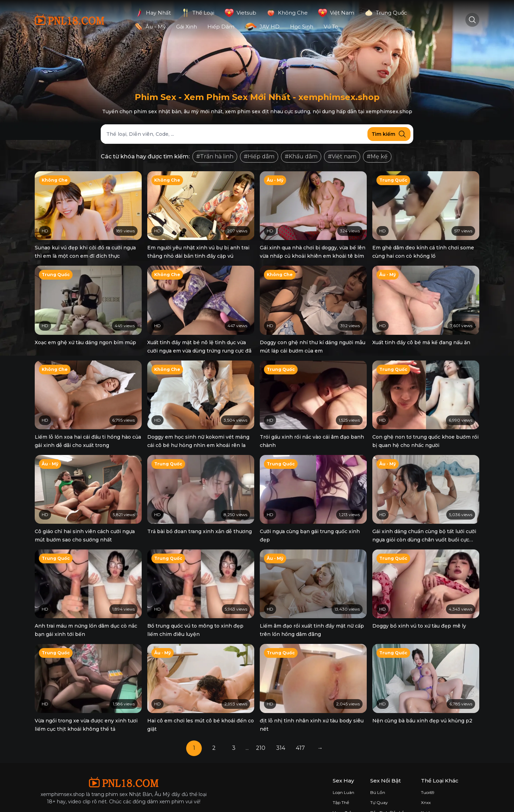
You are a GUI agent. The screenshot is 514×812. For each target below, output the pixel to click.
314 (281, 720)
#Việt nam (342, 156)
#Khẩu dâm (301, 156)
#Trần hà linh (215, 156)
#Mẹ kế (377, 156)
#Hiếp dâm (259, 156)
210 (261, 720)
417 (300, 720)
